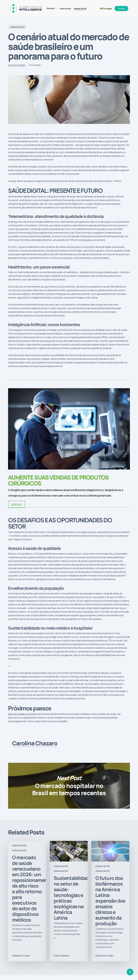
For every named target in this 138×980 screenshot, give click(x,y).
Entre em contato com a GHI (22, 714)
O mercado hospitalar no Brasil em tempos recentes (69, 786)
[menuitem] (106, 9)
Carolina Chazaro (17, 65)
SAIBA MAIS (17, 504)
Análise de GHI (17, 27)
